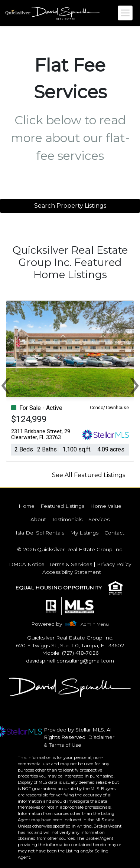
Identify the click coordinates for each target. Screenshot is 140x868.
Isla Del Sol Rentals (40, 533)
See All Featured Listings (89, 475)
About (38, 519)
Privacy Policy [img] (114, 564)
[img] (51, 624)
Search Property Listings (70, 206)
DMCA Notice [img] (27, 564)
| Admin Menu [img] (94, 624)
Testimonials (67, 519)
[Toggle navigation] (125, 13)
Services (99, 519)
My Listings (84, 533)
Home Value (106, 506)
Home (27, 506)
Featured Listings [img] (62, 506)
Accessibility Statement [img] (72, 572)
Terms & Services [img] (71, 564)
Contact (114, 533)
